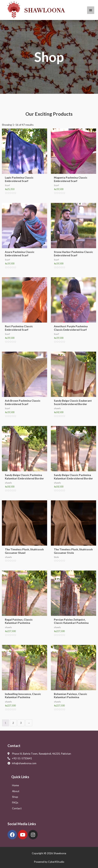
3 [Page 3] (21, 723)
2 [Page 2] (13, 723)
